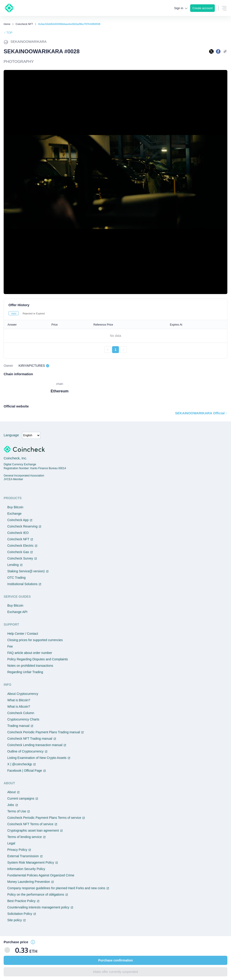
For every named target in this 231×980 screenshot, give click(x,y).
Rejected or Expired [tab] (34, 313)
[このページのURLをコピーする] (225, 51)
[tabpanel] (115, 337)
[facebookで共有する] (218, 51)
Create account (202, 8)
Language (11, 435)
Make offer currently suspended (115, 972)
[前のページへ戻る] (108, 350)
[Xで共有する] (211, 51)
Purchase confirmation (115, 960)
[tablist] (115, 313)
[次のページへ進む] (123, 350)
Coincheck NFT (24, 24)
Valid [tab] (14, 313)
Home (7, 24)
